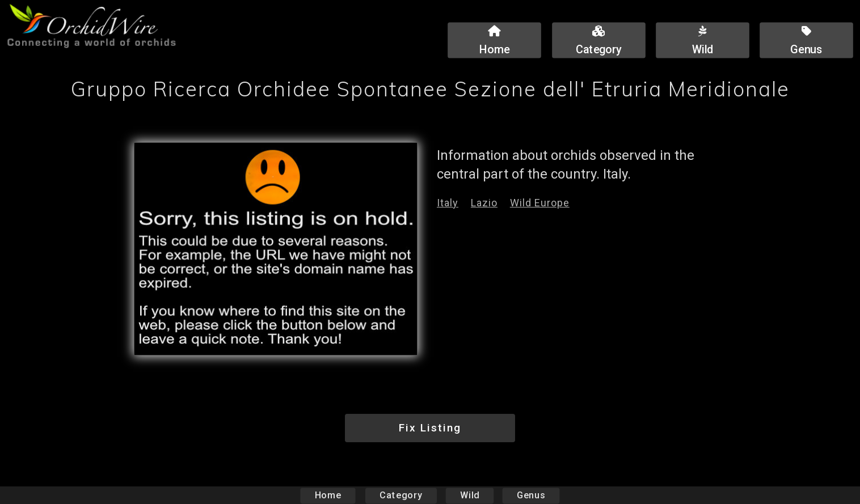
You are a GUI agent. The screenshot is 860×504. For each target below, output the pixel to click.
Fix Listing (430, 428)
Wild (470, 495)
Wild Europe (540, 203)
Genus (530, 495)
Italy (448, 203)
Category (401, 495)
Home (328, 495)
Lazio (484, 203)
